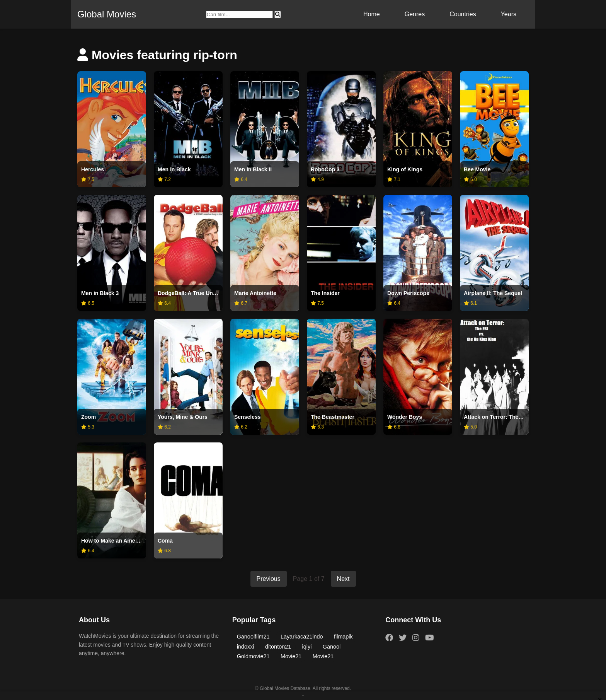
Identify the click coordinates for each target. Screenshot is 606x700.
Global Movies (107, 14)
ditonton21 (278, 647)
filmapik (343, 637)
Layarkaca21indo (302, 637)
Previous (269, 579)
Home (372, 14)
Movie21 (291, 656)
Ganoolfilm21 (253, 637)
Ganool (332, 647)
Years (509, 14)
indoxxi (246, 647)
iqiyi (307, 647)
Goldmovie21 (253, 656)
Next (343, 579)
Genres (415, 14)
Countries (463, 14)
